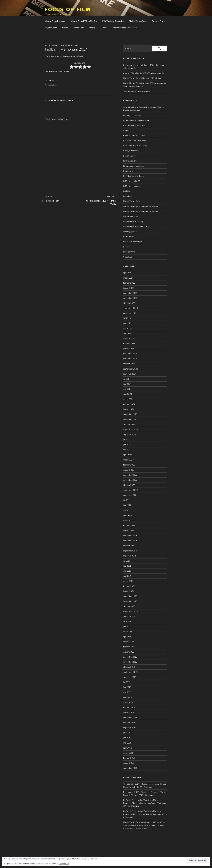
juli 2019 (127, 672)
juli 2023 (127, 429)
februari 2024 (129, 394)
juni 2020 (127, 616)
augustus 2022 (130, 485)
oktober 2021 (129, 535)
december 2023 (130, 404)
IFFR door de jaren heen (133, 166)
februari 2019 (129, 697)
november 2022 (130, 470)
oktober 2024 (129, 354)
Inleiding (127, 181)
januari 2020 (129, 642)
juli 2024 (127, 369)
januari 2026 (129, 278)
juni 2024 (127, 374)
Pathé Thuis (79, 18)
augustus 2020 (130, 606)
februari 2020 (129, 637)
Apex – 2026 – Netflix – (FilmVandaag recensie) (144, 63)
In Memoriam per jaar (61, 91)
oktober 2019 (129, 657)
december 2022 (130, 465)
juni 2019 (127, 677)
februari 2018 (129, 748)
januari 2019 (129, 702)
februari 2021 (129, 576)
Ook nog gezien (130, 221)
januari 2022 (129, 520)
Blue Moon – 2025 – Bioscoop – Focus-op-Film (143, 782)
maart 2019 (128, 692)
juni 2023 (127, 434)
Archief (126, 120)
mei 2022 (127, 500)
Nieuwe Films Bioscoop (55, 11)
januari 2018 (129, 753)
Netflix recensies (131, 206)
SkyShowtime (51, 18)
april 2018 (127, 738)
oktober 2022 (129, 475)
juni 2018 (127, 728)
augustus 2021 (130, 546)
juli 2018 (127, 722)
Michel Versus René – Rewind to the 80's (141, 196)
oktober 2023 (129, 414)
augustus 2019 (130, 667)
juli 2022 (127, 490)
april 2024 (128, 384)
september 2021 (130, 541)
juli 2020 (127, 611)
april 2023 (128, 444)
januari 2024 (129, 399)
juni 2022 (127, 495)
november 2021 (130, 530)
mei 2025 (127, 318)
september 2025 (130, 298)
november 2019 (130, 652)
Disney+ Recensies (131, 140)
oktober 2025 (129, 293)
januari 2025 (129, 338)
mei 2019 (127, 682)
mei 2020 (127, 621)
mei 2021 (127, 561)
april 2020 (128, 627)
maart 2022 (128, 510)
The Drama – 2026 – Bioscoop (136, 81)
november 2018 (130, 707)
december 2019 (130, 647)
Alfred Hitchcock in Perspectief (137, 110)
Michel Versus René (138, 11)
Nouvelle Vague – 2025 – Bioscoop (138, 785)
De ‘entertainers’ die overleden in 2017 (64, 46)
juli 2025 (127, 308)
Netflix (65, 18)
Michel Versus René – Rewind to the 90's (141, 201)
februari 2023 (129, 455)
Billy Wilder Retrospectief (134, 125)
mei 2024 (127, 379)
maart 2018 (128, 743)
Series (105, 18)
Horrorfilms (128, 161)
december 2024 (130, 344)
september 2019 (130, 662)
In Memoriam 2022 (131, 171)
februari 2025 (129, 333)
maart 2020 (128, 632)
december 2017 (130, 758)
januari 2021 (129, 581)
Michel (75, 35)
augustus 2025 (130, 303)
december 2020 (130, 586)
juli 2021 (127, 551)
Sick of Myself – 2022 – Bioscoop (138, 777)
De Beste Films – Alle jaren (125, 18)
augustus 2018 (130, 717)
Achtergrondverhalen (132, 105)
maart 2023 (128, 450)
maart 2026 (128, 268)
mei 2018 (127, 733)
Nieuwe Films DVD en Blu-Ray (84, 11)
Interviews (128, 186)
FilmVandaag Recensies (113, 11)
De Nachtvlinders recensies (135, 135)
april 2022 (127, 505)
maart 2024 (128, 389)
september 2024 (130, 359)
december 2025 (130, 283)
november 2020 (130, 591)
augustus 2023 (130, 424)
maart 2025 (128, 328)
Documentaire (129, 146)
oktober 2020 (129, 596)
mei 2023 (127, 439)
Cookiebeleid (64, 864)
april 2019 (127, 687)
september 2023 (130, 419)
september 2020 (131, 601)
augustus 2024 (130, 364)
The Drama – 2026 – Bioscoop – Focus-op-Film (143, 774)
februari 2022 (129, 515)
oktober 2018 (129, 712)
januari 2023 (129, 460)
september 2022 (130, 480)
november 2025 (130, 288)
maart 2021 (128, 571)
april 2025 (128, 323)
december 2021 (130, 525)
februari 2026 (129, 273)
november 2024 (130, 349)
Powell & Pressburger (132, 231)
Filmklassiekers (130, 151)
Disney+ (93, 18)
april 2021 (127, 566)
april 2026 (128, 263)
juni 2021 (127, 556)
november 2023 (130, 409)
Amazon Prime (158, 11)
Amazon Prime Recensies (134, 115)
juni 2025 (127, 313)
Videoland (127, 247)
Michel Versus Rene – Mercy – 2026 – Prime (142, 68)
